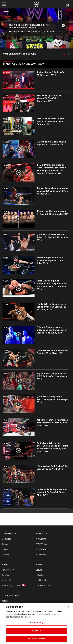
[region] (36, 623)
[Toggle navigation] (4, 4)
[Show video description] (64, 54)
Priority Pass (41, 554)
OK (36, 32)
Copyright (6, 575)
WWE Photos (42, 549)
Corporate (6, 539)
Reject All (36, 631)
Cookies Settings (36, 623)
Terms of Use (8, 580)
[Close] (68, 607)
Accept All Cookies (36, 639)
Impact (5, 549)
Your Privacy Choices (10, 586)
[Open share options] (70, 54)
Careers (6, 544)
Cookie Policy (42, 580)
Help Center (41, 575)
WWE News (41, 539)
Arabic (5, 601)
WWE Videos (41, 544)
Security (39, 570)
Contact (5, 554)
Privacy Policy (8, 570)
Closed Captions (43, 586)
